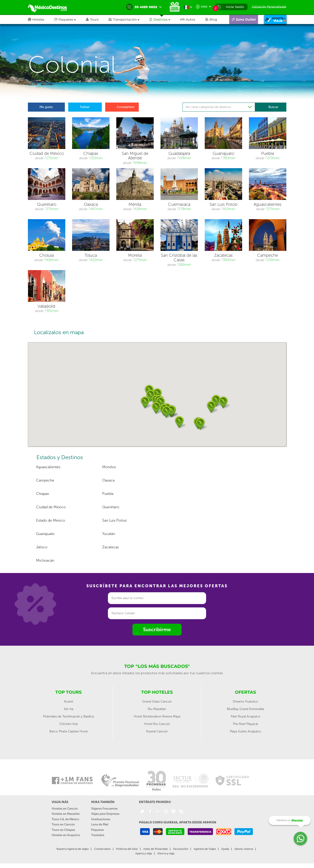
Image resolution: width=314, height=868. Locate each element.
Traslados (98, 835)
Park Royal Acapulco (246, 716)
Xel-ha (69, 709)
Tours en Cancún (63, 824)
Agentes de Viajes (205, 849)
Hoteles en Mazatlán (66, 814)
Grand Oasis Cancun (157, 701)
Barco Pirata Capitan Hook (69, 731)
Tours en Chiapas (63, 830)
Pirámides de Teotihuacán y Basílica (68, 716)
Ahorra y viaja (166, 854)
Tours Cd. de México (65, 819)
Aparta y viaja (144, 854)
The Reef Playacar (245, 724)
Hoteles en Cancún (65, 809)
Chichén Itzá (68, 724)
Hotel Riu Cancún (157, 724)
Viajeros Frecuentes (104, 809)
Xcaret (69, 701)
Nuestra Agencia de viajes (73, 849)
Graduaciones (101, 819)
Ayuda (225, 849)
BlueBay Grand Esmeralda (245, 709)
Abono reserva (244, 849)
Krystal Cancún (157, 731)
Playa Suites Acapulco (246, 731)
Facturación (181, 849)
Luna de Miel (100, 824)
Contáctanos (102, 849)
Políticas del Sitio (127, 849)
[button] (129, 19)
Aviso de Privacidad (155, 849)
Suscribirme (157, 629)
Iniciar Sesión (235, 7)
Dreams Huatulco (246, 701)
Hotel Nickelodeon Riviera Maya (157, 716)
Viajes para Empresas (105, 814)
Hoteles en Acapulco (66, 835)
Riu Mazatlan (157, 709)
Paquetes (97, 830)
